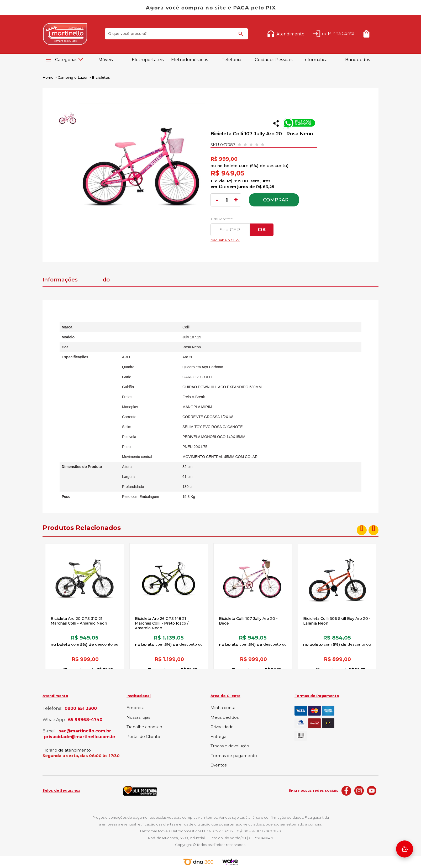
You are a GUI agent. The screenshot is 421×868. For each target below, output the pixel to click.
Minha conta (223, 708)
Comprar (276, 200)
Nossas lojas (138, 718)
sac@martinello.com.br (85, 731)
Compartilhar (276, 123)
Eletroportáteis (148, 60)
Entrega (219, 737)
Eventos (219, 765)
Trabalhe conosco (144, 727)
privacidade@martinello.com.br (80, 737)
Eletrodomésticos (190, 60)
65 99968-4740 (85, 720)
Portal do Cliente (143, 737)
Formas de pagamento (234, 756)
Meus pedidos (225, 718)
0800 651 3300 (81, 709)
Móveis (106, 60)
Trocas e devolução (230, 746)
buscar (242, 36)
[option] (67, 118)
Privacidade (222, 727)
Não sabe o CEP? (260, 239)
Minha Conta (341, 33)
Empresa (136, 708)
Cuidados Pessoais (274, 60)
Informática (315, 60)
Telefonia (231, 60)
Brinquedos (357, 60)
